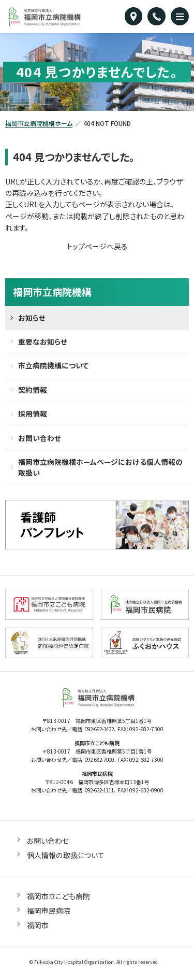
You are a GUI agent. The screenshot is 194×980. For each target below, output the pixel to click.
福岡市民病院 (49, 912)
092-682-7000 (99, 762)
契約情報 (33, 391)
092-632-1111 (99, 792)
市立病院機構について (53, 366)
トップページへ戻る (97, 246)
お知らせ (32, 318)
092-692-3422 (99, 732)
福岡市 (38, 927)
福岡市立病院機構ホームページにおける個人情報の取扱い (100, 469)
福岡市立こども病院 (58, 898)
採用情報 (33, 415)
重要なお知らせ (43, 342)
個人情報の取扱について (65, 857)
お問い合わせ (40, 439)
